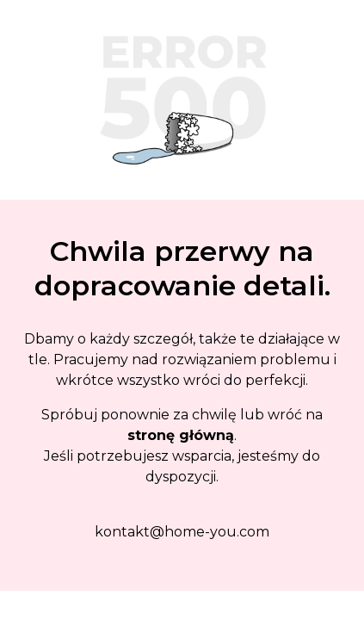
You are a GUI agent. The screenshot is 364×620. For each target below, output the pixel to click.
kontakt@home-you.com (182, 532)
